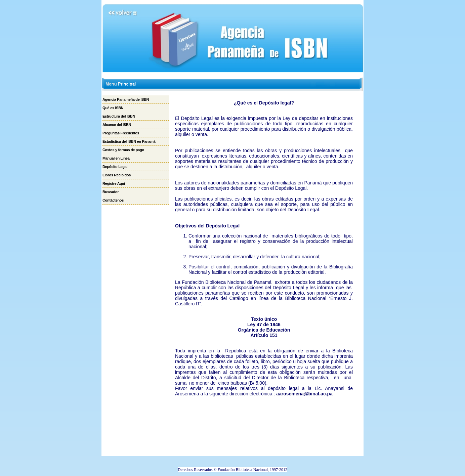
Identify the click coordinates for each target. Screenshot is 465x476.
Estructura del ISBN (119, 116)
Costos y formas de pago (123, 150)
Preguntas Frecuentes (121, 133)
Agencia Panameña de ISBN (126, 99)
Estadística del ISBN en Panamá (129, 141)
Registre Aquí (114, 183)
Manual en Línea (116, 158)
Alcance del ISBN (117, 125)
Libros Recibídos (117, 175)
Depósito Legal (115, 167)
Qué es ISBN (113, 108)
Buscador (111, 192)
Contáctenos (113, 200)
